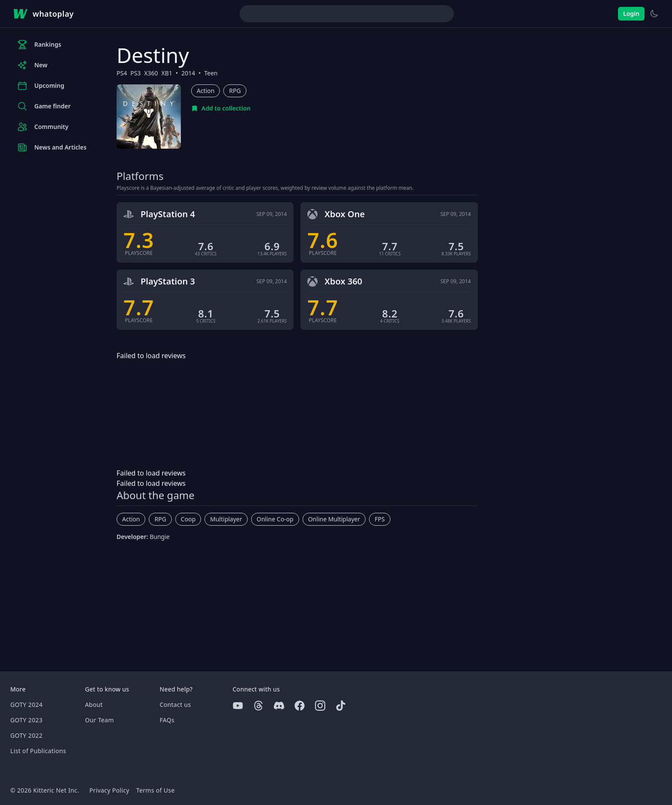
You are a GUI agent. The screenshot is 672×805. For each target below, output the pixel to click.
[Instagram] (320, 706)
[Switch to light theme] (654, 14)
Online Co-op (275, 519)
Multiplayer (226, 519)
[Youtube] (238, 706)
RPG (235, 91)
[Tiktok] (341, 706)
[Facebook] (300, 706)
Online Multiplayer (334, 519)
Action (205, 91)
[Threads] (258, 706)
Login (631, 13)
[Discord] (279, 706)
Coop (188, 519)
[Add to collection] (221, 108)
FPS (379, 519)
